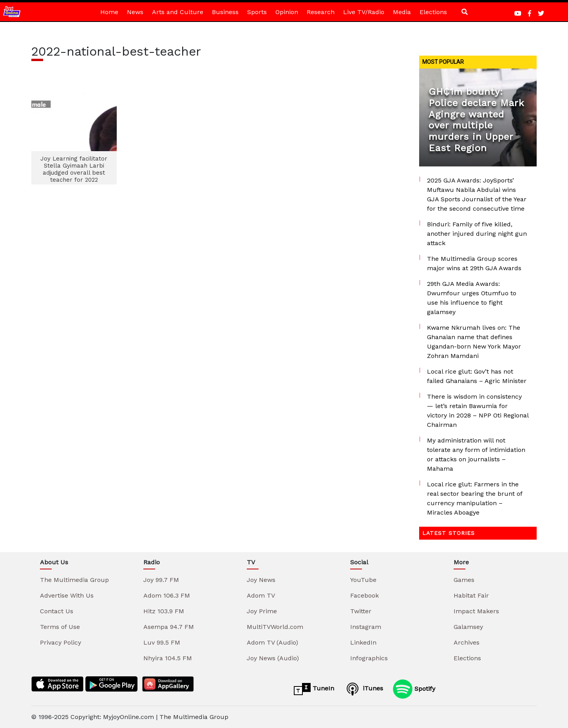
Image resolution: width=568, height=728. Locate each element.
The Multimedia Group (74, 580)
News (135, 12)
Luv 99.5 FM (162, 642)
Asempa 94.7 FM (169, 627)
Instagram (366, 627)
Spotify (414, 689)
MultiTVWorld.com (275, 627)
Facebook (364, 595)
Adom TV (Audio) (272, 642)
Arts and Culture (178, 12)
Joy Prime (262, 611)
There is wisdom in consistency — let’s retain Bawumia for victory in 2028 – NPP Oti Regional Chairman (478, 411)
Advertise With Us (67, 595)
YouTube (363, 580)
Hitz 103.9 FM (164, 611)
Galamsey (468, 627)
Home (109, 12)
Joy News (261, 580)
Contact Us (57, 611)
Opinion (287, 12)
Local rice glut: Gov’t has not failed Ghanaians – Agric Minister (477, 376)
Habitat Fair (471, 595)
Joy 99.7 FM (161, 580)
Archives (467, 642)
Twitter (361, 611)
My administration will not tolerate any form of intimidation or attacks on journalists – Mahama (476, 454)
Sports (257, 12)
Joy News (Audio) (273, 658)
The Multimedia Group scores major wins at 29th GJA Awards (474, 263)
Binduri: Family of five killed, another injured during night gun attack (477, 234)
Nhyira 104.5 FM (168, 658)
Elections (433, 12)
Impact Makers (476, 611)
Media (402, 12)
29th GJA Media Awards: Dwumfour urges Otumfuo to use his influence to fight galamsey (472, 298)
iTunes (364, 689)
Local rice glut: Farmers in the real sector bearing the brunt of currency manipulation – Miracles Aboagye (475, 498)
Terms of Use (60, 627)
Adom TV (261, 595)
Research (321, 12)
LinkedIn (363, 642)
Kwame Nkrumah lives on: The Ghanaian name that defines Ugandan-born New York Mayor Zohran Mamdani (474, 342)
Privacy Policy (61, 642)
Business (225, 12)
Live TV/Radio (364, 12)
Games (464, 580)
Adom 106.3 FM (167, 595)
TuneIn (314, 689)
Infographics (369, 658)
